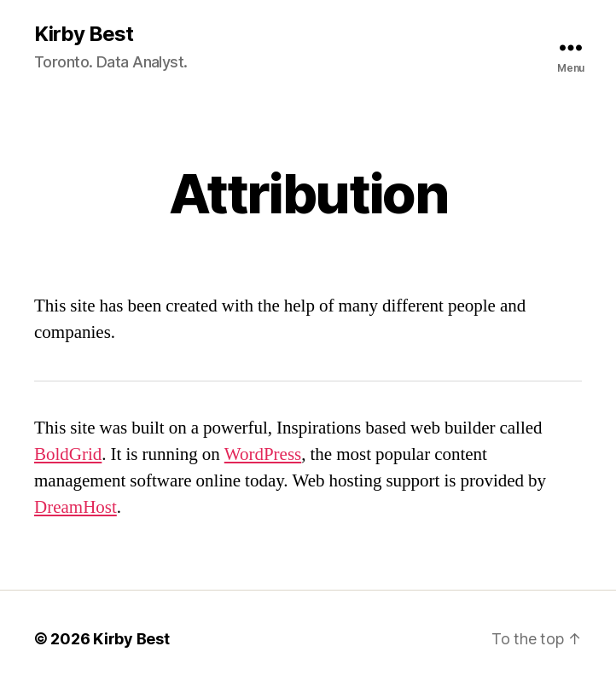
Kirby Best (84, 34)
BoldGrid (68, 454)
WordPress (263, 454)
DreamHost (76, 507)
